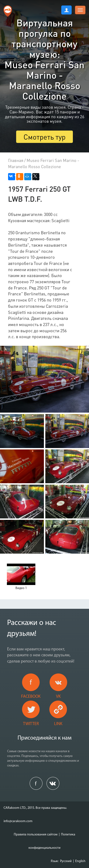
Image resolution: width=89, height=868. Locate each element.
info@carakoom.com (18, 821)
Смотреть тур (44, 137)
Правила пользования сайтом (36, 835)
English (80, 861)
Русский (66, 861)
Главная (16, 160)
